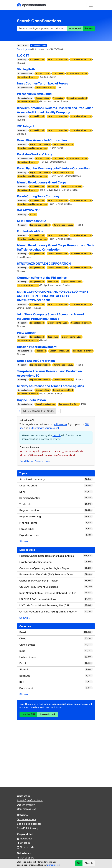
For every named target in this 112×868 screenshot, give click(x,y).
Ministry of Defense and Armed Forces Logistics (50, 386)
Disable (89, 863)
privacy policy (53, 865)
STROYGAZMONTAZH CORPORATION (44, 264)
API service (60, 424)
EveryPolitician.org (28, 828)
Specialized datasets (29, 824)
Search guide (24, 49)
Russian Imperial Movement (37, 347)
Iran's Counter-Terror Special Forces (43, 83)
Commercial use (26, 809)
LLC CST (23, 55)
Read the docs (35, 461)
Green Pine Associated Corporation (42, 140)
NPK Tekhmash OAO (31, 221)
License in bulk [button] (47, 714)
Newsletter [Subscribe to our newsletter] (26, 839)
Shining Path (26, 69)
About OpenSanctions (30, 800)
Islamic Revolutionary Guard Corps (42, 182)
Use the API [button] (28, 714)
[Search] (42, 29)
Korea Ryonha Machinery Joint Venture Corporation (53, 168)
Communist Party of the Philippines (42, 278)
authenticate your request (44, 428)
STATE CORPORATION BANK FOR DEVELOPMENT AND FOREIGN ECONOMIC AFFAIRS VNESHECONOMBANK (53, 296)
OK (79, 863)
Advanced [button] (75, 28)
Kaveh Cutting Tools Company (38, 196)
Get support (27, 858)
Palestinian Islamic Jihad (34, 94)
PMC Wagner (26, 333)
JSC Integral (26, 126)
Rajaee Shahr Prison (31, 400)
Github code (27, 847)
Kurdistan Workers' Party (35, 154)
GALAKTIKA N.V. (28, 210)
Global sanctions (27, 819)
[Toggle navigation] (91, 5)
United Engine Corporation (36, 361)
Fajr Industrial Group (32, 231)
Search (89, 28)
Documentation (26, 805)
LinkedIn (25, 843)
